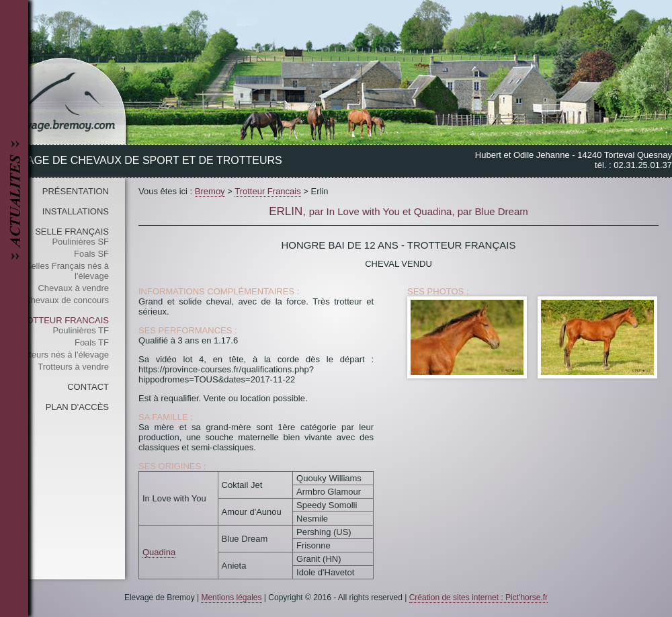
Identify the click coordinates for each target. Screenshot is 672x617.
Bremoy (210, 191)
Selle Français (72, 232)
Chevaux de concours (67, 300)
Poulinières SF (80, 242)
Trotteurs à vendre (73, 367)
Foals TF (92, 342)
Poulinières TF (81, 330)
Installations (76, 211)
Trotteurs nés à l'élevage (61, 355)
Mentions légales (231, 598)
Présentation (76, 191)
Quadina (159, 552)
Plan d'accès (77, 407)
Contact (88, 387)
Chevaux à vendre (73, 288)
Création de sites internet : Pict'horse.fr (478, 598)
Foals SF (91, 254)
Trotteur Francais (62, 320)
